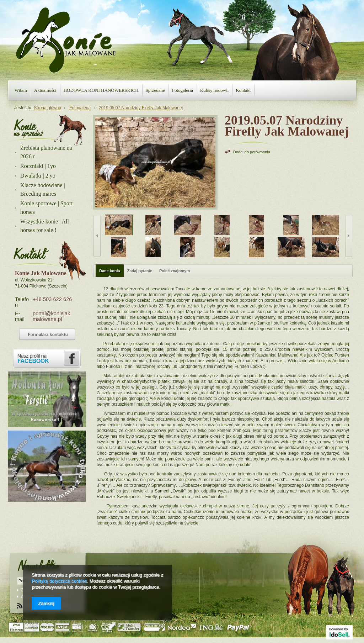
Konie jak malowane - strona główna (66, 40)
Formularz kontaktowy (47, 334)
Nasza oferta (29, 128)
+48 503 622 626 (52, 299)
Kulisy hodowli (215, 90)
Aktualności (45, 90)
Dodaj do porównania (252, 152)
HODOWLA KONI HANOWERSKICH (101, 90)
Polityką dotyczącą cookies (59, 581)
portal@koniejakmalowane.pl (51, 316)
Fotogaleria (183, 90)
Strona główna (47, 108)
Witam (21, 90)
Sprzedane (155, 90)
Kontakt (243, 90)
